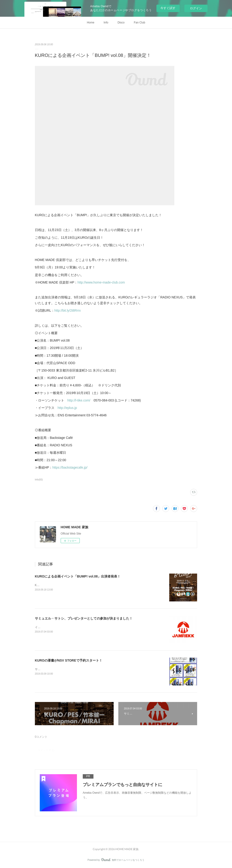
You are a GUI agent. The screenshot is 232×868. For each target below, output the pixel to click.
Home (91, 23)
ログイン (196, 8)
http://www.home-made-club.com (101, 282)
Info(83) (39, 480)
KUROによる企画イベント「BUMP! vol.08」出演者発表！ (78, 576)
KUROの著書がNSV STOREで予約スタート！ (69, 660)
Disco (121, 23)
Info (106, 23)
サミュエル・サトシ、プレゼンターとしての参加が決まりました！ (84, 618)
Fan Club (140, 23)
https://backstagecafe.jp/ (70, 467)
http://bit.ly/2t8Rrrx (68, 310)
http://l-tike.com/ (79, 400)
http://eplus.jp (67, 408)
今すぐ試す (168, 8)
